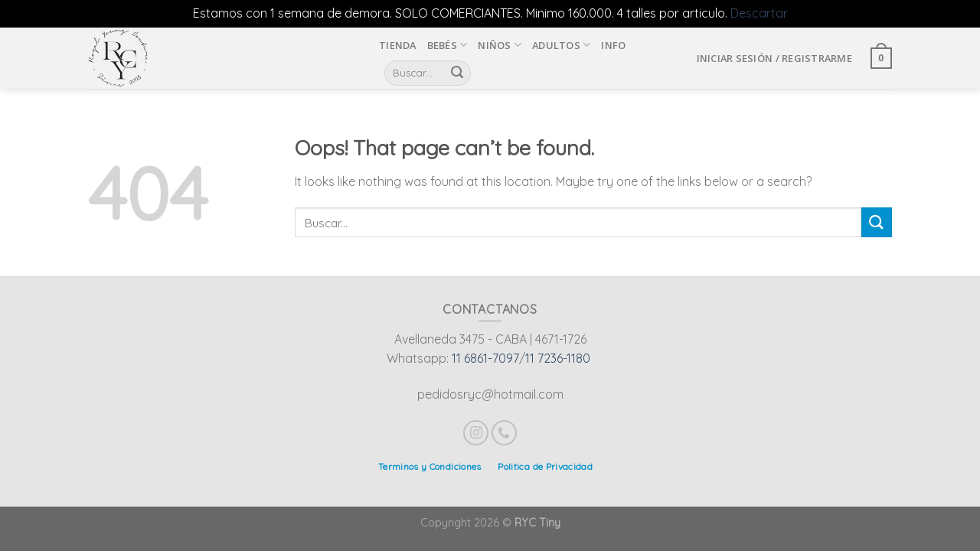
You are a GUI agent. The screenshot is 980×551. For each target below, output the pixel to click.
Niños (500, 45)
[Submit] (877, 222)
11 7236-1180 (558, 358)
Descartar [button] (759, 13)
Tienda (398, 45)
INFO (613, 45)
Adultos (561, 45)
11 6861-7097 (485, 358)
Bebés (448, 45)
